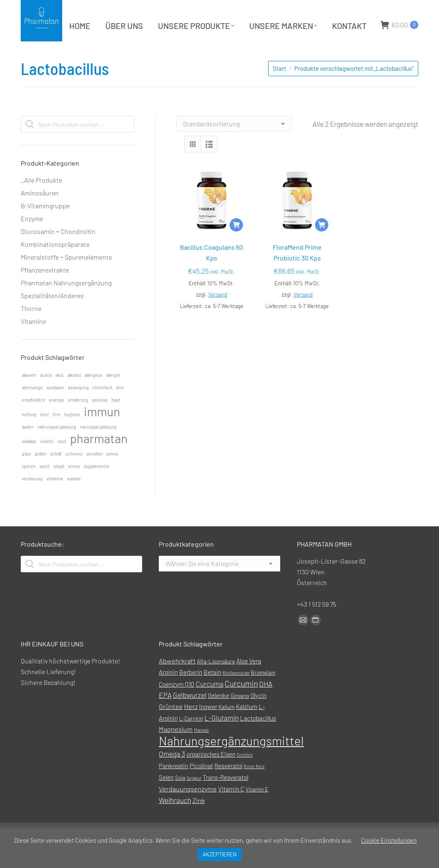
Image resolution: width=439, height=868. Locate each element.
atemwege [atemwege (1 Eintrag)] (32, 408)
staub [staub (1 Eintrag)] (59, 487)
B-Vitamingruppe (45, 226)
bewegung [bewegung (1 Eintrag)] (78, 408)
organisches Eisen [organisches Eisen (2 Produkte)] (211, 775)
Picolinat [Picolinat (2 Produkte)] (201, 786)
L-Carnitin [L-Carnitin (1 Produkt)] (191, 739)
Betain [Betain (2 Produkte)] (212, 693)
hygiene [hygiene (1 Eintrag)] (72, 435)
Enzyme (32, 239)
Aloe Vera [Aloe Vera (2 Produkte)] (249, 682)
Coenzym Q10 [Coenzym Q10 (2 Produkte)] (177, 705)
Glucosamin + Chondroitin (58, 252)
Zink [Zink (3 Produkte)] (199, 821)
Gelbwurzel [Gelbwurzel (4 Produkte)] (190, 716)
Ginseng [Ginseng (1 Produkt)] (240, 716)
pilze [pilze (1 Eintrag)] (27, 474)
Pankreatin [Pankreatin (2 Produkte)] (173, 786)
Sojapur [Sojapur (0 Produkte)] (194, 799)
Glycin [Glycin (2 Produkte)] (258, 716)
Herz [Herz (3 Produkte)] (191, 727)
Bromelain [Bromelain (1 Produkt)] (263, 693)
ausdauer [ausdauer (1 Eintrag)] (55, 408)
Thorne (31, 329)
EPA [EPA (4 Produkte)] (165, 716)
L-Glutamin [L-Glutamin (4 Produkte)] (222, 738)
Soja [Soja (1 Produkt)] (180, 798)
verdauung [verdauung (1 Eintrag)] (32, 499)
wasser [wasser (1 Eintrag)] (74, 499)
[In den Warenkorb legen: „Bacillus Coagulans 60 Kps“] (236, 246)
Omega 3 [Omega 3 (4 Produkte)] (172, 774)
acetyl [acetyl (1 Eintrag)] (46, 396)
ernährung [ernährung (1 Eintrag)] (78, 421)
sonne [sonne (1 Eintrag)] (112, 474)
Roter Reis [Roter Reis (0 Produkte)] (254, 787)
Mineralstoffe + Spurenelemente (66, 278)
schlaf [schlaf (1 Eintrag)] (56, 474)
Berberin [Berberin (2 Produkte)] (191, 693)
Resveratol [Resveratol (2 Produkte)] (228, 786)
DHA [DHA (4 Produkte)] (266, 704)
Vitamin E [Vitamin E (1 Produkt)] (257, 810)
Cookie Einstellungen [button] (389, 840)
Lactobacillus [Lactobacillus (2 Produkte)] (258, 739)
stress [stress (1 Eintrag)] (74, 487)
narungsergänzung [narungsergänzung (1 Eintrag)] (98, 447)
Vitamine (33, 342)
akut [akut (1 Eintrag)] (60, 396)
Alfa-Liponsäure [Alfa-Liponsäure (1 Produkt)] (216, 682)
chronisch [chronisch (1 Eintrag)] (102, 408)
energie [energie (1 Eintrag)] (57, 421)
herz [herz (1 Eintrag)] (45, 435)
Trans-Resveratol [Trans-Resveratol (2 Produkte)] (226, 798)
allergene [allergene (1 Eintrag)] (93, 396)
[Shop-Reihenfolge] (234, 145)
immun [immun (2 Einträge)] (102, 432)
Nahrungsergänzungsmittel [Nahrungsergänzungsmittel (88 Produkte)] (231, 761)
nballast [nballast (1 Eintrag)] (29, 462)
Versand (218, 315)
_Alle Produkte (41, 201)
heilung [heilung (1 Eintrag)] (29, 435)
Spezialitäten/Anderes (52, 316)
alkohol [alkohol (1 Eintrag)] (74, 396)
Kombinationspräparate (55, 265)
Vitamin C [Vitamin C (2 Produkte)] (231, 810)
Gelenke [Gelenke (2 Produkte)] (218, 716)
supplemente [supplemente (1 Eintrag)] (97, 487)
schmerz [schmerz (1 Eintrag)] (74, 474)
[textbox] (202, 584)
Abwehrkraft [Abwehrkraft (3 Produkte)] (177, 681)
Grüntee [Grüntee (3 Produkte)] (171, 727)
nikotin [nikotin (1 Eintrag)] (47, 462)
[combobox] (219, 584)
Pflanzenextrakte (45, 291)
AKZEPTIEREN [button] (220, 854)
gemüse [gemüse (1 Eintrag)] (100, 421)
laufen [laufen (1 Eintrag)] (28, 447)
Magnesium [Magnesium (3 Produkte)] (176, 750)
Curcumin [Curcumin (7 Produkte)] (241, 704)
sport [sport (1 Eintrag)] (45, 487)
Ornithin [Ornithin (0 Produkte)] (245, 775)
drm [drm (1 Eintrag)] (120, 408)
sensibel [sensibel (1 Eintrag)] (94, 474)
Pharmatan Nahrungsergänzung (66, 303)
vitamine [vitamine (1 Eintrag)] (55, 499)
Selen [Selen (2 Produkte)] (166, 798)
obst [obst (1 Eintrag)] (62, 462)
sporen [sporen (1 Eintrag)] (29, 487)
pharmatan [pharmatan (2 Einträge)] (99, 459)
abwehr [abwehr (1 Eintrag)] (29, 396)
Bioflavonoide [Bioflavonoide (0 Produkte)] (236, 693)
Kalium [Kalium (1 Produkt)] (227, 727)
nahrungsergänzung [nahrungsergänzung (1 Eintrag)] (57, 447)
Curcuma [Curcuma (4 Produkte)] (210, 704)
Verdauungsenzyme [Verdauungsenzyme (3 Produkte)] (188, 809)
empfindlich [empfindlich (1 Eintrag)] (34, 421)
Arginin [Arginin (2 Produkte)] (168, 693)
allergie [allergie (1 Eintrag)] (113, 396)
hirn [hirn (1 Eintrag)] (57, 435)
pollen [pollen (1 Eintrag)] (41, 474)
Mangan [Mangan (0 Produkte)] (201, 751)
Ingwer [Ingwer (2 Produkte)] (208, 727)
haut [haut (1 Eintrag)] (116, 421)
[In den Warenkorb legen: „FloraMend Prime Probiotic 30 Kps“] (322, 246)
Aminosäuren (40, 213)
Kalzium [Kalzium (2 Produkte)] (247, 727)
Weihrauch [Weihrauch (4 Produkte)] (175, 821)
